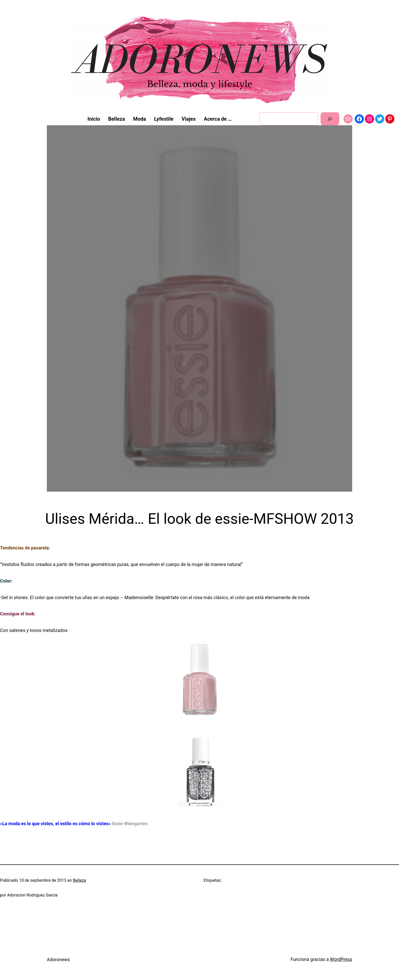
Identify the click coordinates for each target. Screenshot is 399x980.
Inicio (94, 119)
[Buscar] (330, 119)
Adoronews (58, 960)
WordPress (341, 959)
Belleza (80, 880)
